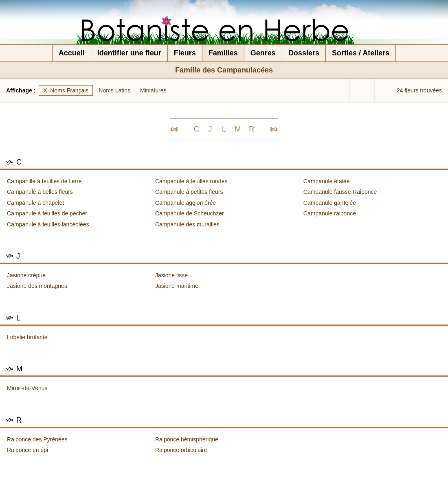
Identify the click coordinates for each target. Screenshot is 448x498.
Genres (263, 53)
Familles (223, 53)
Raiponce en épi (27, 450)
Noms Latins (114, 90)
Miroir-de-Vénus (27, 388)
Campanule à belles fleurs (40, 192)
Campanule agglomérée (186, 203)
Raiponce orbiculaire (181, 450)
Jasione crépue (26, 275)
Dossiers (304, 53)
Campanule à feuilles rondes (191, 181)
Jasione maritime (177, 286)
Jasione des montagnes (37, 286)
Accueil (72, 53)
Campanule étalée (327, 181)
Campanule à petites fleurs (189, 192)
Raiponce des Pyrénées (37, 439)
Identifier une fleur (129, 53)
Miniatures (153, 90)
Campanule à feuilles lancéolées (48, 224)
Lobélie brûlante (27, 337)
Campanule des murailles (187, 224)
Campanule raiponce (330, 213)
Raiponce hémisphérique (187, 439)
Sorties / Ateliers (361, 53)
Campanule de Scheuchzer (190, 213)
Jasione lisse (171, 275)
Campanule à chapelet (35, 203)
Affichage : (22, 90)
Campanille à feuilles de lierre (44, 181)
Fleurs (185, 53)
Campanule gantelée (330, 203)
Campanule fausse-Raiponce (340, 192)
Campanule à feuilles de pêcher (47, 213)
